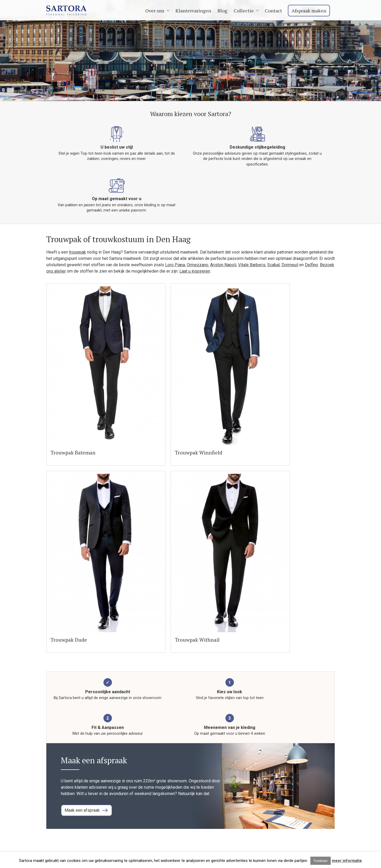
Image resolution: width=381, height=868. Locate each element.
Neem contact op (62, 805)
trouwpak (78, 222)
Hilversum (287, 831)
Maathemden (237, 812)
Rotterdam (287, 786)
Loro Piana (175, 235)
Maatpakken (236, 793)
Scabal (273, 235)
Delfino (311, 235)
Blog (224, 11)
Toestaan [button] (321, 861)
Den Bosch (288, 812)
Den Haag (287, 818)
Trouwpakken (237, 799)
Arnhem (285, 805)
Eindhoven (287, 824)
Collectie (246, 11)
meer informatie (347, 861)
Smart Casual (237, 805)
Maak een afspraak (83, 498)
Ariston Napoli (223, 235)
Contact (276, 11)
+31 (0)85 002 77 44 (65, 799)
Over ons (157, 11)
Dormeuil (290, 235)
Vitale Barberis (252, 235)
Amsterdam (289, 780)
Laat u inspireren (195, 241)
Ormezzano (198, 235)
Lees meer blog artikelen (302, 705)
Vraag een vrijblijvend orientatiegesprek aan (116, 736)
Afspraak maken (311, 11)
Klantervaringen (195, 11)
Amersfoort (288, 799)
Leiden (284, 837)
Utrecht (284, 793)
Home (231, 780)
